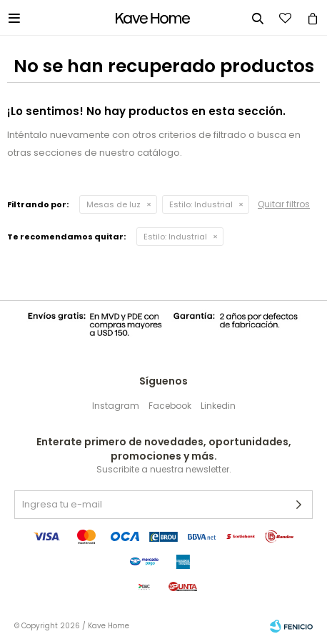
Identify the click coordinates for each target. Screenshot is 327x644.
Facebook (170, 406)
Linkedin (218, 406)
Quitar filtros (284, 204)
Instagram (116, 406)
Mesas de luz (114, 204)
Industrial (201, 204)
